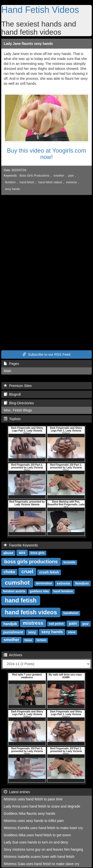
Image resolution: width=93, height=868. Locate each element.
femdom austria (14, 591)
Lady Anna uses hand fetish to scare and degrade (42, 806)
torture (41, 640)
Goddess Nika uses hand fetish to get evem (37, 835)
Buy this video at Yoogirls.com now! (46, 154)
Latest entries (17, 792)
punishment (13, 632)
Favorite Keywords (21, 545)
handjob (10, 624)
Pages (11, 364)
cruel (27, 571)
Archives (13, 655)
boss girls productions (31, 562)
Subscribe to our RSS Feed (46, 354)
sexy (32, 632)
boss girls (38, 553)
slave (72, 632)
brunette (69, 562)
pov (85, 624)
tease (28, 640)
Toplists (12, 419)
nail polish (56, 624)
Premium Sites (18, 386)
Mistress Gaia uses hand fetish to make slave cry (41, 864)
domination (44, 583)
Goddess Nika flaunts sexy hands (30, 814)
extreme (72, 182)
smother (59, 176)
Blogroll (12, 394)
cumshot (17, 582)
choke (9, 572)
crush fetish (49, 572)
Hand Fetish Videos (40, 10)
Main (7, 371)
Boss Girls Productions (34, 176)
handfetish (71, 613)
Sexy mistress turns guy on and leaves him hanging (43, 849)
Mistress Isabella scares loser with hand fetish (39, 857)
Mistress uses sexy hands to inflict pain (34, 821)
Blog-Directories (19, 403)
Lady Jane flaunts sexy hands (28, 44)
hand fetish (27, 182)
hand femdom (63, 591)
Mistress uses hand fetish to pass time (33, 799)
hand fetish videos (50, 182)
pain (71, 176)
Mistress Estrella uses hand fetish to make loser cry (43, 828)
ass (22, 553)
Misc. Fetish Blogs (18, 410)
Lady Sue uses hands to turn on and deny (36, 842)
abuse (8, 553)
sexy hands (12, 189)
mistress (33, 623)
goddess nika (39, 591)
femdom (10, 182)
